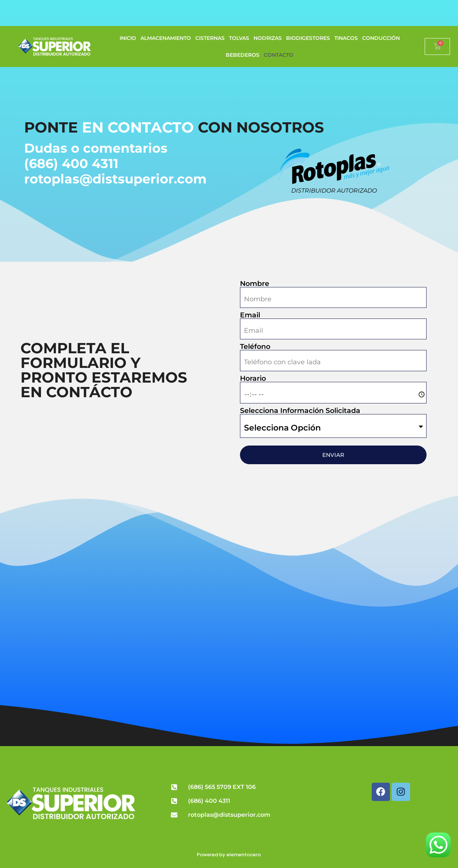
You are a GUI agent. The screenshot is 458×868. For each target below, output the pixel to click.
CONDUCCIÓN (381, 38)
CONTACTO (279, 55)
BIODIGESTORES (308, 38)
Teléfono (255, 347)
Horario (253, 378)
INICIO (128, 38)
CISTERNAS (210, 38)
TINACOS (346, 38)
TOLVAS (239, 38)
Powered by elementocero (229, 855)
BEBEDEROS (243, 55)
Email (250, 315)
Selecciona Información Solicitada (300, 411)
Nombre (255, 284)
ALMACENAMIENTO (166, 38)
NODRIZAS (268, 38)
